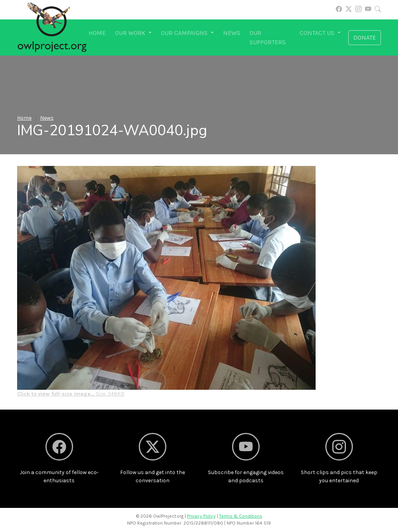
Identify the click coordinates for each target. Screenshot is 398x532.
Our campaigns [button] (185, 33)
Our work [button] (131, 33)
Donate (365, 38)
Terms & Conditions (241, 516)
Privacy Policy (201, 516)
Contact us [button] (318, 33)
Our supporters (268, 38)
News (232, 33)
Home (97, 33)
